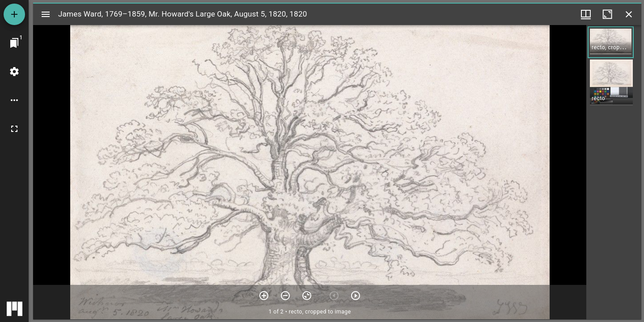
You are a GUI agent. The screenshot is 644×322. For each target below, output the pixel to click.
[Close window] (629, 14)
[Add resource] (14, 14)
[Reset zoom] (307, 296)
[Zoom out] (285, 296)
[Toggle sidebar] (46, 14)
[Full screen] (14, 129)
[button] (611, 42)
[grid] (614, 172)
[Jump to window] (14, 43)
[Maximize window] (607, 14)
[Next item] (356, 296)
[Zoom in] (264, 296)
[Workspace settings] (14, 72)
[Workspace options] (14, 100)
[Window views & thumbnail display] (586, 14)
